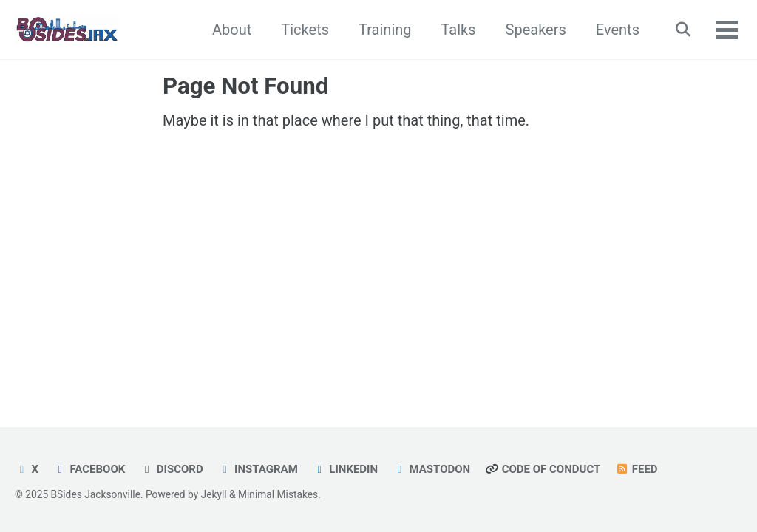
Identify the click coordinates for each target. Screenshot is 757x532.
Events (618, 30)
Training (385, 30)
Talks (459, 30)
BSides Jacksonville (96, 494)
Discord (171, 469)
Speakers (536, 30)
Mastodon (431, 469)
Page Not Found (245, 86)
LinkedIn (345, 469)
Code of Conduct (543, 469)
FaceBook (89, 469)
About (232, 30)
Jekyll (214, 494)
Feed (636, 469)
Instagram (258, 469)
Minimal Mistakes (278, 494)
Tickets (305, 30)
